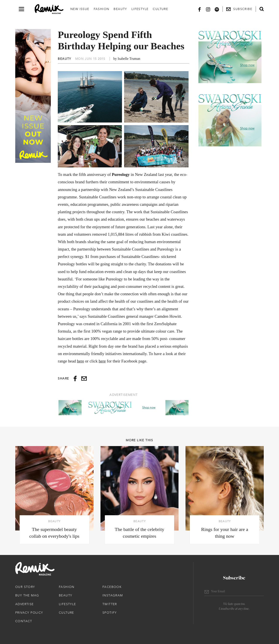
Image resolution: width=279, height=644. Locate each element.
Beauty (120, 9)
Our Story (25, 587)
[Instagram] (208, 9)
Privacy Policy (29, 613)
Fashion (102, 9)
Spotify (110, 613)
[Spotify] (217, 9)
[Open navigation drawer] (21, 9)
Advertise (25, 604)
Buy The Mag (27, 595)
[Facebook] (199, 9)
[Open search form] (262, 9)
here (81, 361)
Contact (24, 621)
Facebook (112, 587)
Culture (160, 9)
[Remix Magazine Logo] (49, 9)
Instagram (113, 595)
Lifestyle (140, 9)
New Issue (80, 9)
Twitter (110, 604)
